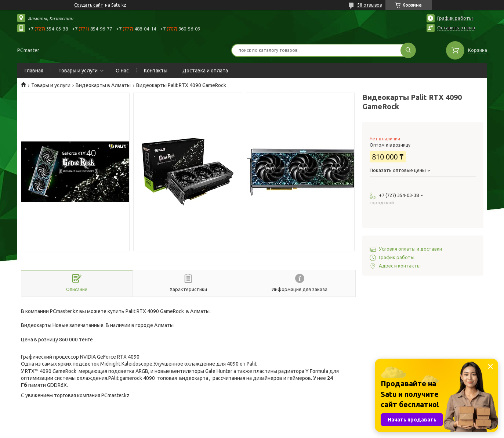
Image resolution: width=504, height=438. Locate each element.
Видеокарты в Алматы (103, 85)
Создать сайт (89, 5)
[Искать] (408, 50)
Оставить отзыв (456, 28)
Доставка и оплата (205, 71)
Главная (34, 71)
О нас (122, 71)
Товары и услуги (78, 71)
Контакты (156, 71)
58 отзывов (369, 5)
